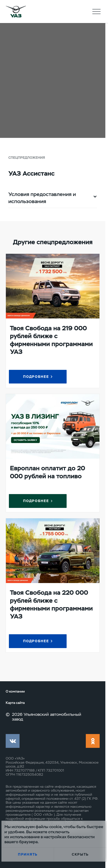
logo (16, 12)
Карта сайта (15, 703)
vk (13, 741)
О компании (15, 691)
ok (93, 741)
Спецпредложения (27, 158)
